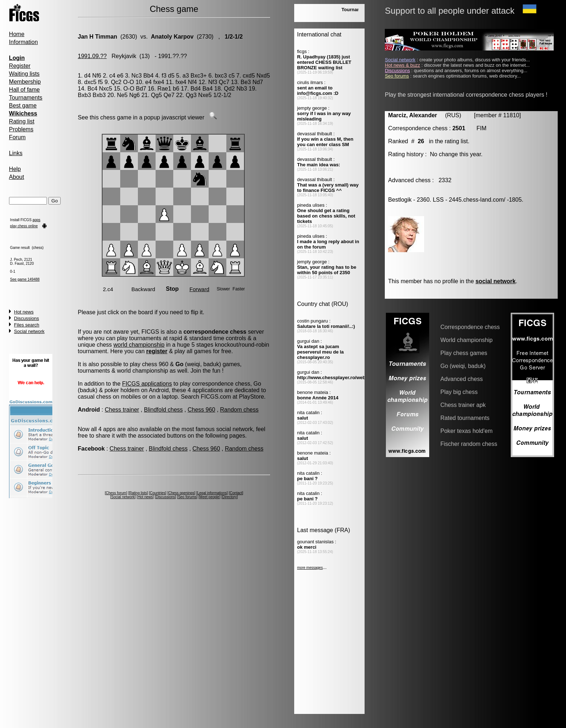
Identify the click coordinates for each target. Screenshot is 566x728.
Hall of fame (24, 90)
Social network (29, 331)
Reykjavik (124, 56)
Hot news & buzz (402, 65)
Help (15, 169)
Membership (25, 82)
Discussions (27, 318)
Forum (17, 137)
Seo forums (187, 497)
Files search (27, 325)
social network (495, 281)
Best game (23, 106)
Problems (21, 129)
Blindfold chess (164, 410)
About (17, 177)
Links (16, 153)
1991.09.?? (92, 56)
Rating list (22, 121)
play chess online (24, 226)
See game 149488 (25, 279)
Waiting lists (24, 74)
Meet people (210, 497)
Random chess (240, 410)
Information (23, 42)
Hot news (24, 312)
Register (20, 66)
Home (17, 34)
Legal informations (212, 493)
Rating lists (138, 493)
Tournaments (26, 98)
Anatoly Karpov (172, 37)
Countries (158, 493)
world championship (139, 345)
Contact (236, 493)
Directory (230, 497)
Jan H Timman (98, 37)
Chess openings (181, 493)
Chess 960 (202, 410)
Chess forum (116, 493)
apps (36, 220)
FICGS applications (147, 384)
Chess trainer (122, 410)
